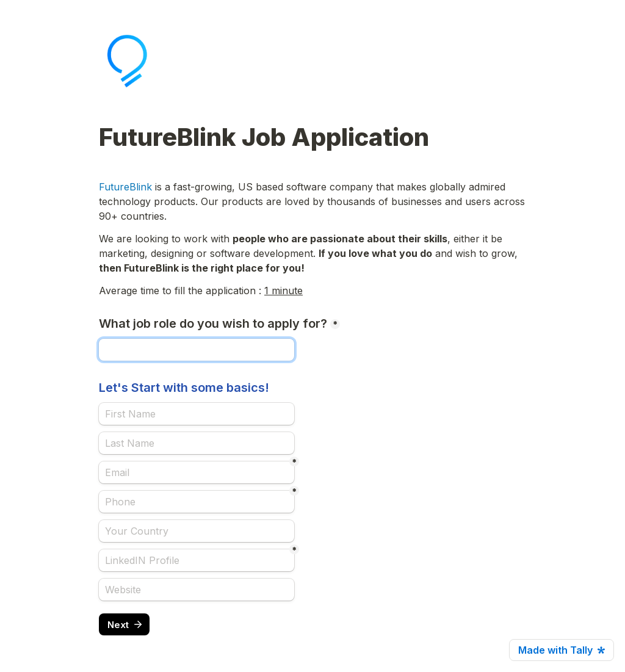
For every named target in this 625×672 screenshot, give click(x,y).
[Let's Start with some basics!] (197, 414)
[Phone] (197, 502)
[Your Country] (197, 531)
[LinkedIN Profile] (197, 560)
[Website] (197, 590)
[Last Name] (197, 443)
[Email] (197, 472)
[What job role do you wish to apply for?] (197, 350)
